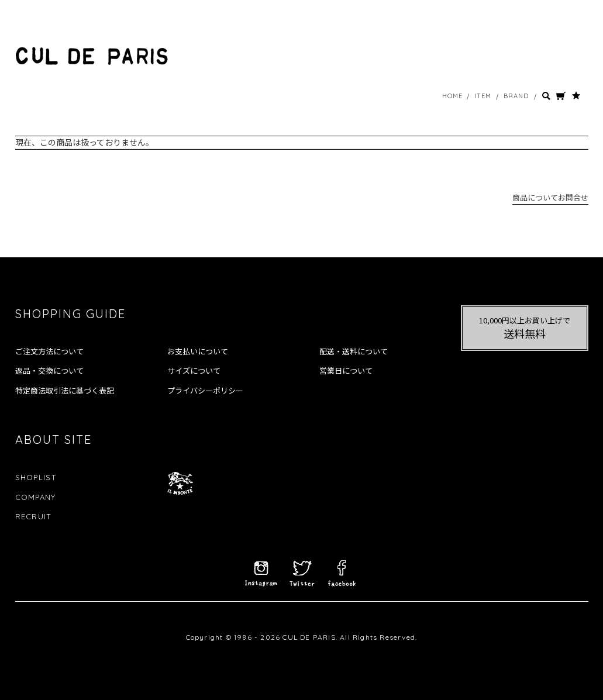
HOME (452, 96)
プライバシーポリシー (205, 391)
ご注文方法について (49, 351)
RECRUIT (33, 516)
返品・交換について (49, 371)
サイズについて (194, 371)
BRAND (516, 96)
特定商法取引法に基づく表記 (65, 391)
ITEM (483, 96)
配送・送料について (354, 351)
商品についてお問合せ (550, 197)
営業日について (346, 371)
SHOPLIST (36, 477)
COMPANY (36, 497)
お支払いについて (198, 351)
